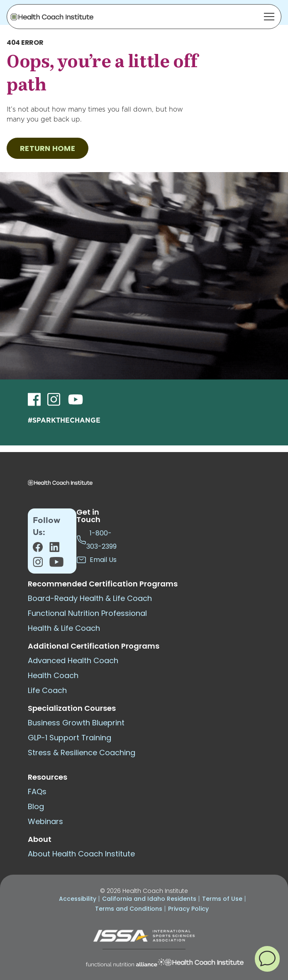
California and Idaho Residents (149, 899)
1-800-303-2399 (96, 540)
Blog (36, 806)
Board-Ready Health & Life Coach (90, 598)
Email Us (96, 560)
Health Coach (53, 675)
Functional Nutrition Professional (87, 613)
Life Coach (47, 690)
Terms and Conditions (129, 909)
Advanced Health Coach (73, 660)
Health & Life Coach (64, 628)
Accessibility (78, 899)
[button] (267, 958)
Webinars (45, 821)
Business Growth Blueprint (76, 723)
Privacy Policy (188, 909)
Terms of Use (222, 899)
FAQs (37, 792)
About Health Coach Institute (81, 854)
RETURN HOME (48, 148)
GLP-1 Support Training (70, 738)
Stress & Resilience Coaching (82, 753)
